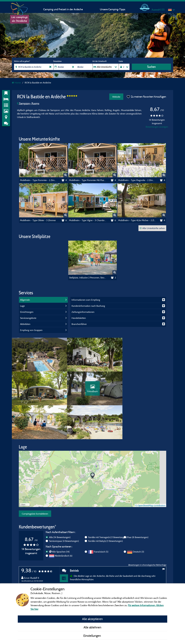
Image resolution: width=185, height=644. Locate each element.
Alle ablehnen (92, 627)
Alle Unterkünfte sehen (152, 228)
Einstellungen (92, 636)
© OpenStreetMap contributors (150, 473)
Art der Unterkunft (100, 61)
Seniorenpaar (64, 509)
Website (116, 97)
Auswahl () (158, 10)
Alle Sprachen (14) (61, 519)
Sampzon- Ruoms (28, 103)
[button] (93, 443)
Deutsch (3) (138, 519)
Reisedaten (58, 61)
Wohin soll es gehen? (22, 61)
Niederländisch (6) (64, 523)
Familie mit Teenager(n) (108, 505)
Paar (138, 505)
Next (163, 583)
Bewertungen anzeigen (157, 127)
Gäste (121, 61)
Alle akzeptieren (92, 619)
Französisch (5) (101, 519)
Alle (60, 505)
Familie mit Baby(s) (105, 509)
